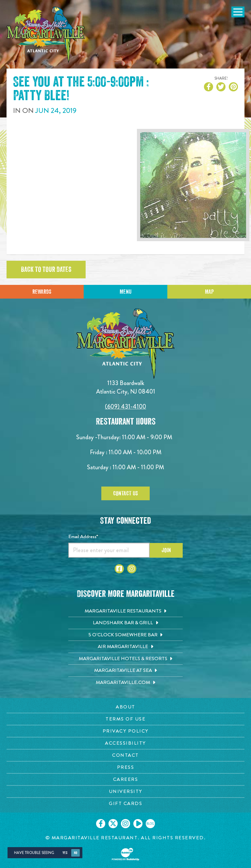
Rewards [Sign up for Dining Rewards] (42, 292)
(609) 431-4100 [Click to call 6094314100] (125, 406)
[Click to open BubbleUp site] (125, 854)
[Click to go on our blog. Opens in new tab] (150, 824)
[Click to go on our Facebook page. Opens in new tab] (101, 824)
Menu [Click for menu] (125, 292)
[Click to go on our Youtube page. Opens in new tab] (138, 824)
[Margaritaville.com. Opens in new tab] (125, 683)
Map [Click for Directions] (209, 292)
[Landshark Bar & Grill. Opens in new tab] (125, 623)
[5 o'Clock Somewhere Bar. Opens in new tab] (125, 635)
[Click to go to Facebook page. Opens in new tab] (119, 569)
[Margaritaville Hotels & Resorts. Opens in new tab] (125, 659)
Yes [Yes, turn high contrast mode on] (65, 853)
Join (166, 550)
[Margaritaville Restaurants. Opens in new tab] (125, 611)
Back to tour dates (46, 270)
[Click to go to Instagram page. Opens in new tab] (132, 569)
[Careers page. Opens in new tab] (125, 779)
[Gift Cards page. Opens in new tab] (125, 804)
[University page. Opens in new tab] (125, 791)
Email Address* (83, 536)
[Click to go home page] (46, 35)
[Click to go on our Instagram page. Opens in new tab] (125, 824)
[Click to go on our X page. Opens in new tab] (113, 824)
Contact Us (125, 493)
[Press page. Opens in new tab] (125, 767)
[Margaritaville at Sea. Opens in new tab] (125, 671)
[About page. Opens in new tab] (125, 707)
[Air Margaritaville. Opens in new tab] (125, 647)
